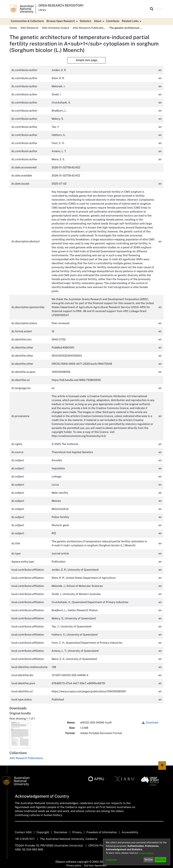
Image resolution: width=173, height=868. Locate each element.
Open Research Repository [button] (61, 6)
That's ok (160, 860)
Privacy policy (74, 866)
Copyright (43, 832)
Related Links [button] (130, 21)
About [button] (98, 21)
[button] (152, 9)
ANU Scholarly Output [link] (55, 28)
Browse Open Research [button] (61, 21)
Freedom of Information (102, 832)
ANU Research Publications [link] (89, 28)
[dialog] (137, 852)
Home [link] (13, 28)
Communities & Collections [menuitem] (27, 21)
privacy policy (146, 853)
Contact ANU (23, 832)
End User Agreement (95, 866)
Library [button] (42, 10)
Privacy (77, 832)
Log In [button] (158, 9)
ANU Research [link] (29, 28)
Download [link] (150, 723)
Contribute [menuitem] (113, 21)
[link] (26, 758)
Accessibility (130, 832)
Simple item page (86, 60)
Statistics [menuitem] (85, 21)
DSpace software (66, 862)
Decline (149, 860)
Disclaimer (61, 832)
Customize (111, 860)
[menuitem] (62, 21)
